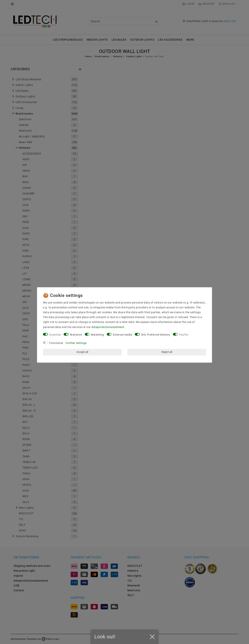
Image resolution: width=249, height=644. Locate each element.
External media (122, 335)
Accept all (82, 352)
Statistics (76, 335)
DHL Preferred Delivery (156, 335)
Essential (55, 335)
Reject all (167, 352)
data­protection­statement (108, 327)
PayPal (184, 335)
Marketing (97, 335)
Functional (56, 343)
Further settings (76, 343)
